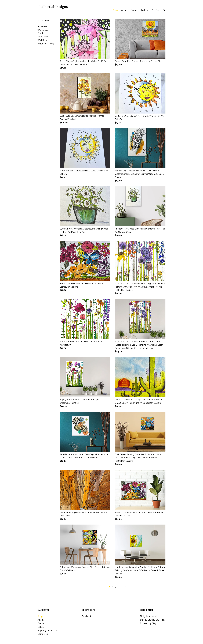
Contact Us (43, 634)
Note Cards (43, 37)
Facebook (86, 616)
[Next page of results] (125, 587)
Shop (115, 10)
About (124, 10)
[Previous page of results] (100, 587)
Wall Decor (43, 40)
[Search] (164, 10)
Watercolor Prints (46, 44)
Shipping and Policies (48, 630)
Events (134, 10)
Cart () (155, 10)
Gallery (144, 10)
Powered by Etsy (148, 623)
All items (42, 27)
